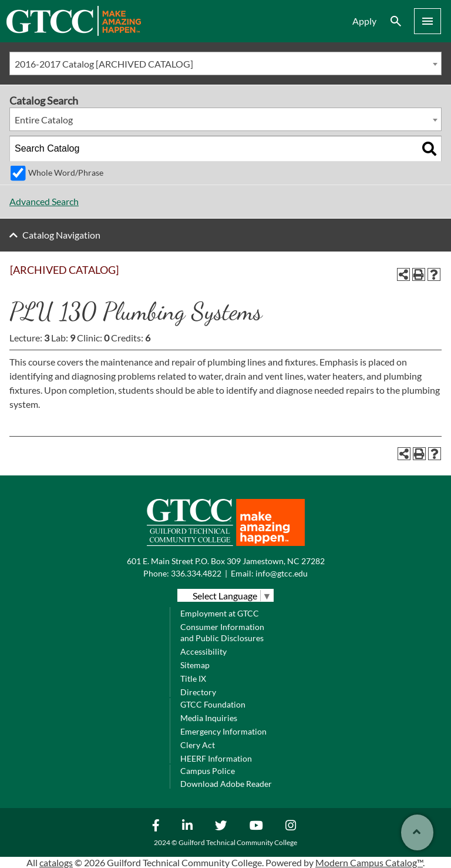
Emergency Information (223, 731)
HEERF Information (216, 758)
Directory (198, 692)
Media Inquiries (209, 718)
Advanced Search (44, 201)
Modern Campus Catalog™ (369, 862)
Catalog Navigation (61, 235)
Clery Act (198, 745)
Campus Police (208, 771)
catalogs (56, 862)
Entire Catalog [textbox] (44, 120)
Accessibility (203, 651)
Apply (364, 21)
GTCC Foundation (213, 704)
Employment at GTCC (220, 613)
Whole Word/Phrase (66, 172)
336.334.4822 (196, 573)
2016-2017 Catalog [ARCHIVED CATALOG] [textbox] (104, 64)
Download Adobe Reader (226, 784)
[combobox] (225, 63)
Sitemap (195, 665)
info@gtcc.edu (282, 573)
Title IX (193, 678)
